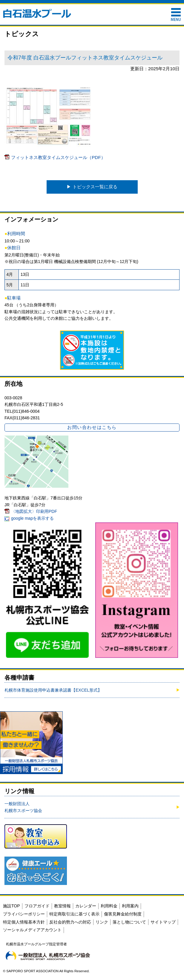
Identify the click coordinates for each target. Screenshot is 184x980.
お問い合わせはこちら (92, 427)
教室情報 (62, 906)
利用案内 (130, 906)
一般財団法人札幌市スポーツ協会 (23, 807)
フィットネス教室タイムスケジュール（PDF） (58, 157)
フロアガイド (37, 906)
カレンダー (86, 906)
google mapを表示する (32, 518)
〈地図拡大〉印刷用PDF (34, 511)
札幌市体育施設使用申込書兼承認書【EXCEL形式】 (53, 690)
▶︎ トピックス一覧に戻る (92, 187)
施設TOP (11, 906)
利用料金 (109, 906)
